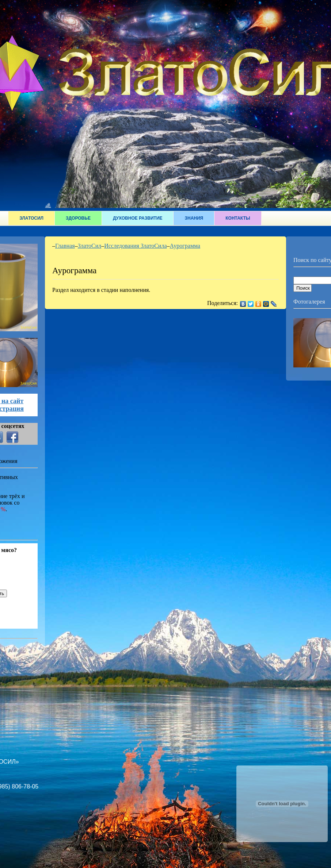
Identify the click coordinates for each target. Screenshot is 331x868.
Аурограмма (185, 246)
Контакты (238, 218)
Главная (65, 246)
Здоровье (78, 218)
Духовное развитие (138, 218)
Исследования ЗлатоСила (135, 246)
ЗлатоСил (31, 218)
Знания (194, 218)
